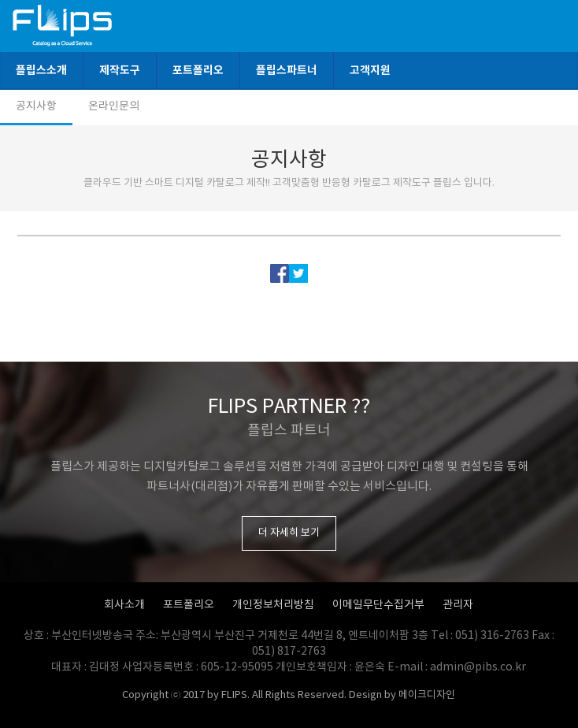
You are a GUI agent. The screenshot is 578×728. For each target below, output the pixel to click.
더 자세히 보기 (289, 533)
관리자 (458, 605)
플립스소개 (41, 71)
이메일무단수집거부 (378, 605)
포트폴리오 (198, 71)
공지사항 (36, 106)
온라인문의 (114, 106)
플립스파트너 (287, 71)
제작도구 (120, 71)
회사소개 (124, 605)
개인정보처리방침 (273, 605)
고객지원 (370, 71)
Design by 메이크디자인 (402, 695)
